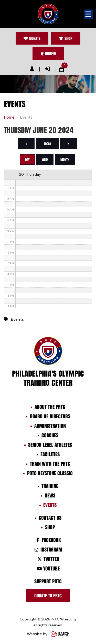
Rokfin (48, 53)
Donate (32, 38)
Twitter (48, 559)
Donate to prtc (48, 596)
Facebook (48, 540)
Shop (66, 38)
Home (9, 117)
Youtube (48, 568)
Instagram (48, 549)
